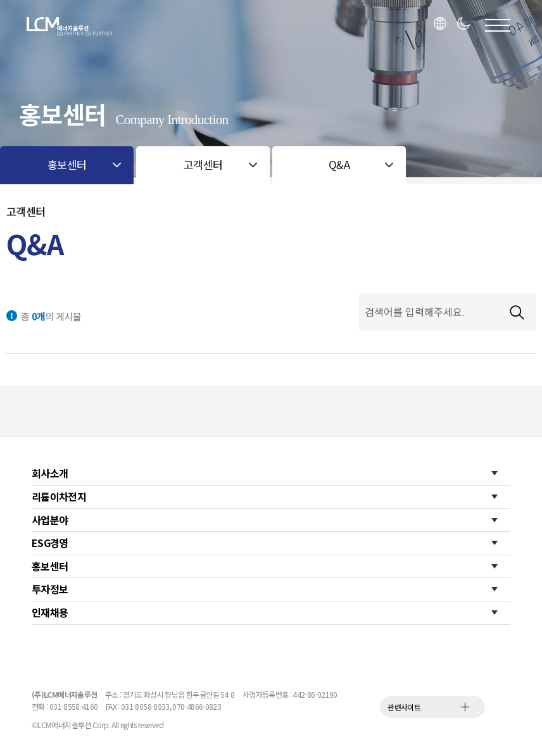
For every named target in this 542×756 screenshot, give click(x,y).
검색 (517, 312)
